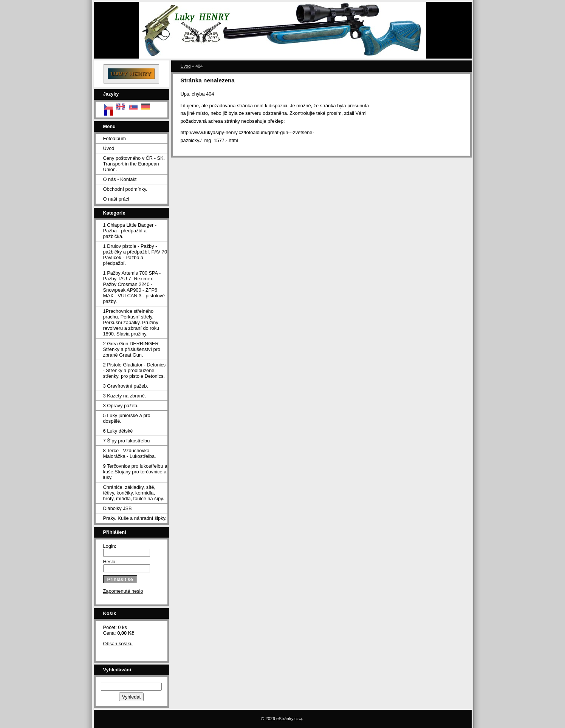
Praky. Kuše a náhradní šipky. (135, 518)
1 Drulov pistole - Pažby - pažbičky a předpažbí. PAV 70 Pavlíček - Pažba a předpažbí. (135, 255)
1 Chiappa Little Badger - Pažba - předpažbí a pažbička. (130, 231)
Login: (110, 546)
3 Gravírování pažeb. (126, 386)
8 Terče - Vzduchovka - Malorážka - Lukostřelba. (130, 453)
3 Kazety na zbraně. (125, 396)
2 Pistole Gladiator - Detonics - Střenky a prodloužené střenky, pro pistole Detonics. (135, 370)
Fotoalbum (115, 138)
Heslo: (110, 562)
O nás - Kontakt (120, 179)
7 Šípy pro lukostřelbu (127, 441)
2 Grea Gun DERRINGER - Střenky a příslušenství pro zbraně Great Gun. (132, 349)
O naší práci (116, 199)
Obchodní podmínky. (125, 189)
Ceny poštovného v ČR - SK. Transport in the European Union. (134, 164)
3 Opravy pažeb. (121, 406)
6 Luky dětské (118, 431)
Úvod (109, 148)
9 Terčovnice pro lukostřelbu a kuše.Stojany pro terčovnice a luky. (135, 472)
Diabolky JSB (118, 508)
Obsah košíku (118, 644)
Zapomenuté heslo (123, 591)
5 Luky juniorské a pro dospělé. (127, 418)
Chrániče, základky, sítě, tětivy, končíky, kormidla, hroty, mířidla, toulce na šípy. (134, 493)
